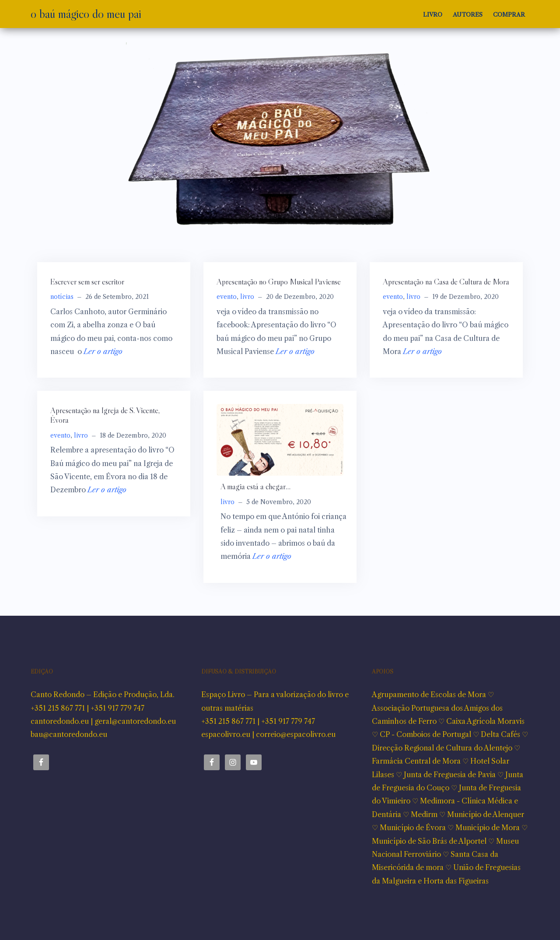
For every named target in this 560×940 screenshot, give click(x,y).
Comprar (509, 14)
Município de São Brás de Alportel (429, 841)
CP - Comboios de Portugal (425, 734)
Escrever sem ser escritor (87, 282)
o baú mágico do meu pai (86, 14)
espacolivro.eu (226, 734)
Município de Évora (413, 828)
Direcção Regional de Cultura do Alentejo (442, 748)
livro (247, 297)
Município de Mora (488, 828)
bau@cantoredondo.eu (69, 734)
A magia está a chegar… (255, 487)
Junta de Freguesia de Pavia (450, 775)
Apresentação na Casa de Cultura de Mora (446, 282)
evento (227, 297)
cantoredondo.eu (60, 721)
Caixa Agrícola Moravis (485, 721)
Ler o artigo (103, 351)
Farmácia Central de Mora (416, 761)
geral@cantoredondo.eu (135, 721)
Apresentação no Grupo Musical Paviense (279, 282)
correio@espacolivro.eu (296, 734)
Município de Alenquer (486, 814)
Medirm (424, 814)
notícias (62, 297)
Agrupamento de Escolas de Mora (429, 694)
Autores (468, 14)
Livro (433, 14)
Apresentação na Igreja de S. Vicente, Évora (105, 415)
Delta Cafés (500, 734)
